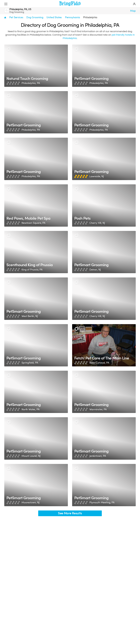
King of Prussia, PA (32, 270)
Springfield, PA (30, 363)
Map (133, 11)
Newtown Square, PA (33, 223)
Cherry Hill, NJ (97, 223)
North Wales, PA (31, 409)
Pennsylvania (72, 17)
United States (54, 17)
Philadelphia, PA (31, 83)
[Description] (9, 49)
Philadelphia (90, 17)
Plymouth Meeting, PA (102, 503)
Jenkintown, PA (98, 456)
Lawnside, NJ (97, 176)
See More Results (70, 513)
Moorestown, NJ (31, 503)
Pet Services (16, 17)
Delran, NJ (95, 270)
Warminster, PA (98, 409)
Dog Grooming (35, 17)
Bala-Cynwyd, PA (99, 363)
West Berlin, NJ (30, 316)
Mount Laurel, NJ (31, 456)
